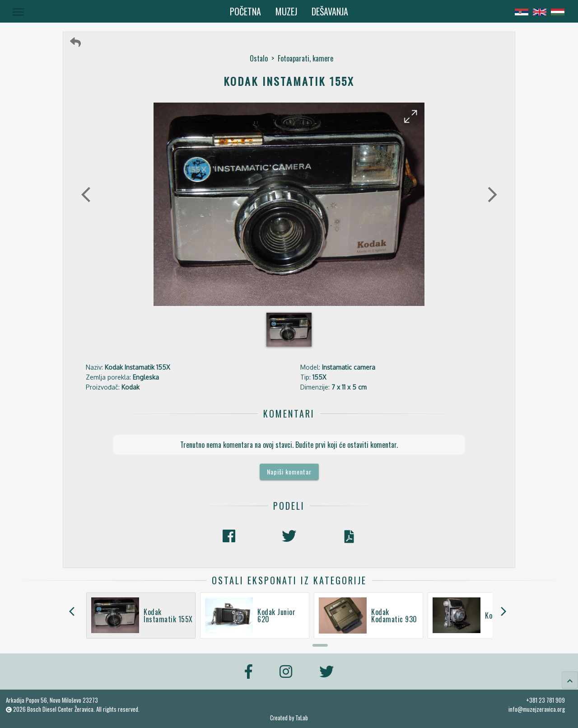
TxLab (302, 718)
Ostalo (259, 58)
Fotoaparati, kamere (305, 58)
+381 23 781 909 (545, 700)
